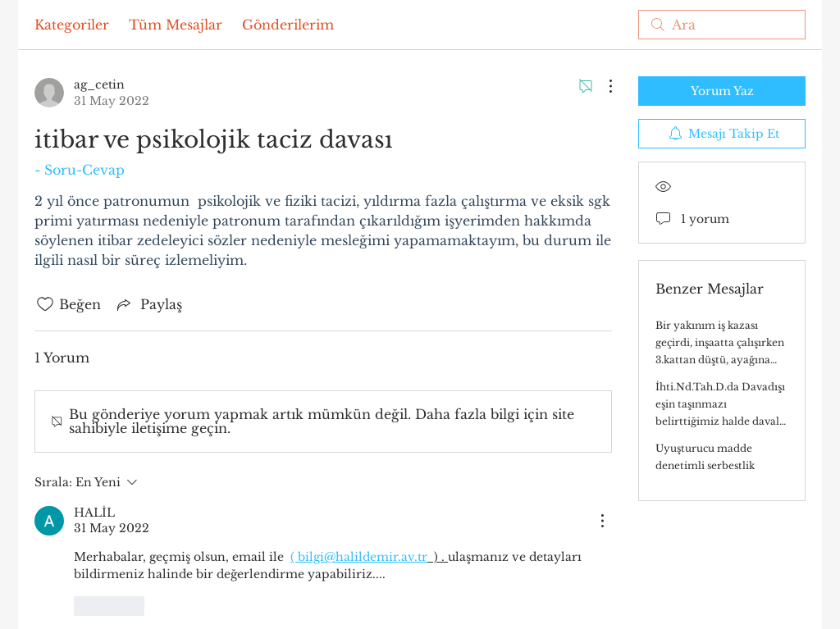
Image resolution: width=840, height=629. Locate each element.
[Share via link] (148, 304)
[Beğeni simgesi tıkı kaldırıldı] (45, 304)
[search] (722, 25)
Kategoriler (72, 25)
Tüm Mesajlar (176, 25)
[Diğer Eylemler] (602, 86)
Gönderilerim (288, 25)
